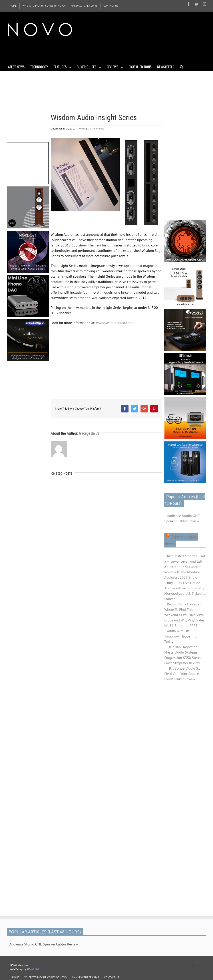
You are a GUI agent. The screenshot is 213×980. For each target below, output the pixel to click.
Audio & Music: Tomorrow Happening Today (181, 636)
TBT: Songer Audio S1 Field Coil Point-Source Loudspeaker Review (182, 674)
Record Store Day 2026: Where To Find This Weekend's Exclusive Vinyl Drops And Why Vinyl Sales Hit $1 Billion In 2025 (184, 615)
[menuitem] (13, 6)
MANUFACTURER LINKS (85, 977)
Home (82, 128)
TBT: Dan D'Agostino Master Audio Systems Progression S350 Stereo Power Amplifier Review (183, 655)
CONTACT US (112, 977)
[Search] (182, 67)
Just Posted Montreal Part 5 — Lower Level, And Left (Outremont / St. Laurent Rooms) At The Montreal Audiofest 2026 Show (185, 567)
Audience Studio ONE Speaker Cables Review (182, 518)
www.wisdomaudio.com (114, 323)
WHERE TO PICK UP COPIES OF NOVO (46, 977)
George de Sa (89, 433)
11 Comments (96, 128)
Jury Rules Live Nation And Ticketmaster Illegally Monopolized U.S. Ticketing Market (185, 591)
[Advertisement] (88, 51)
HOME (16, 977)
